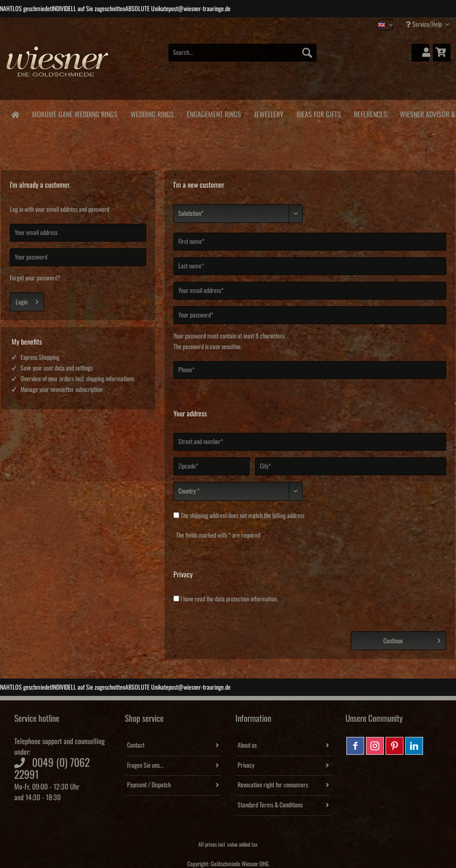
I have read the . (229, 599)
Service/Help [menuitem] (425, 24)
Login (27, 300)
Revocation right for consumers (273, 785)
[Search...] (242, 53)
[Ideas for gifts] (318, 113)
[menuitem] (242, 57)
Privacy (246, 765)
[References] (370, 113)
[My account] (420, 53)
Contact (136, 745)
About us (247, 745)
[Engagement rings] (214, 113)
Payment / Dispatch (149, 785)
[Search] (307, 53)
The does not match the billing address (242, 516)
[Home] (15, 114)
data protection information (246, 599)
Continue (412, 639)
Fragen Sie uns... (145, 765)
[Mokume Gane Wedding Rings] (75, 113)
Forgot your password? (35, 278)
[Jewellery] (269, 113)
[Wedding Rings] (152, 113)
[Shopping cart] (442, 53)
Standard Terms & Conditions (270, 805)
